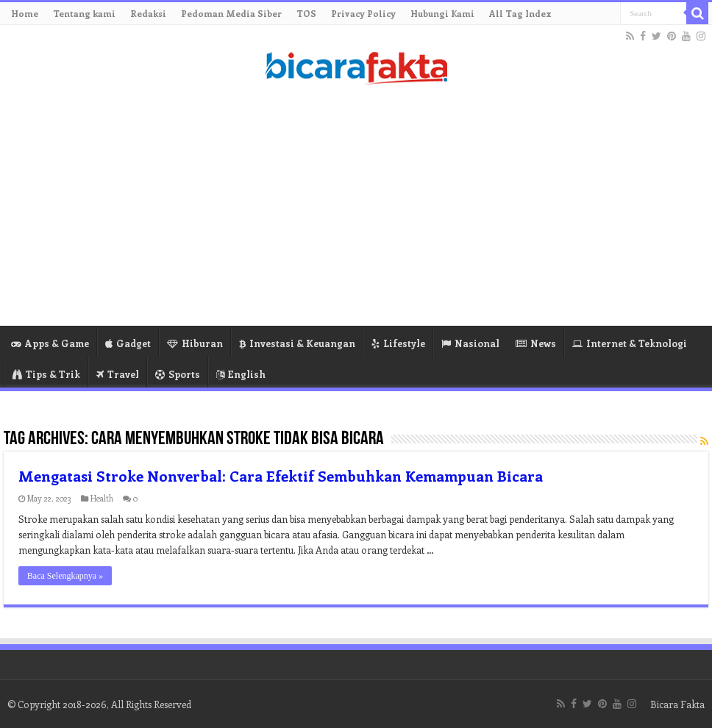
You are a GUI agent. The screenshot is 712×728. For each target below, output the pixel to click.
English (241, 374)
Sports (178, 374)
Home (25, 13)
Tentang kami (84, 13)
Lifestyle (398, 343)
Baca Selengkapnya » (65, 576)
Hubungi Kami (442, 13)
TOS (306, 13)
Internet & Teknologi (630, 343)
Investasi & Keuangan (297, 343)
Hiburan (195, 343)
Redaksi (148, 13)
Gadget (128, 343)
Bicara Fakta (677, 704)
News (536, 343)
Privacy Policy (363, 13)
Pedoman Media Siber (231, 13)
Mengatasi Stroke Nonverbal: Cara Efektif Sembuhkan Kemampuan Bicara (281, 475)
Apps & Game (50, 343)
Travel (118, 374)
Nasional (470, 343)
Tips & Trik (46, 374)
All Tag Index (520, 13)
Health (102, 498)
